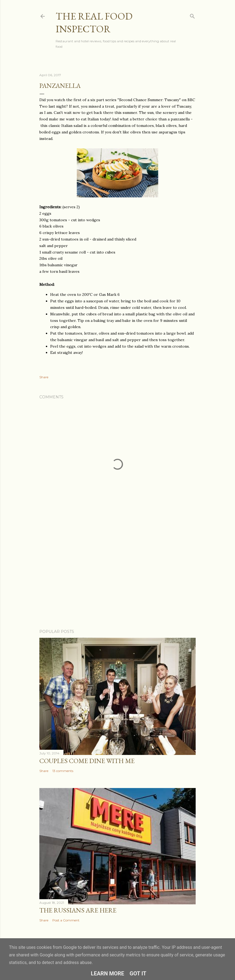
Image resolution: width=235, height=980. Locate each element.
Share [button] (44, 377)
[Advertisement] (117, 578)
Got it (138, 973)
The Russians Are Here (78, 910)
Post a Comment (66, 920)
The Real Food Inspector (94, 23)
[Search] (192, 15)
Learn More (108, 973)
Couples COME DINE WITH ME (87, 761)
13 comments (63, 771)
